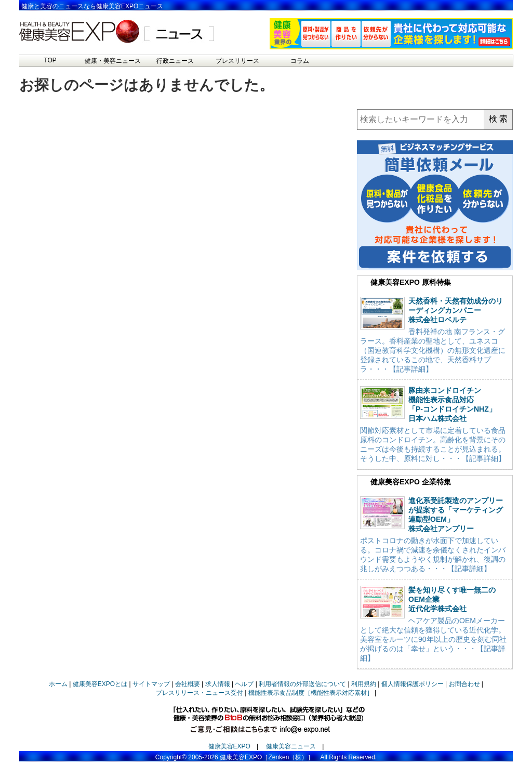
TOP (50, 60)
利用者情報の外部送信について (302, 684)
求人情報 (218, 684)
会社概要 (188, 684)
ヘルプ (244, 684)
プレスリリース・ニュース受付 (199, 693)
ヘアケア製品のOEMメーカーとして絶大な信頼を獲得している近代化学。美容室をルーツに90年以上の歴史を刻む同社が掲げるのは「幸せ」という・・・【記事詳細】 (433, 639)
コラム (300, 61)
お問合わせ (464, 684)
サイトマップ (151, 684)
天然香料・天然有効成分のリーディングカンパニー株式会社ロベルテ (456, 310)
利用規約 (364, 684)
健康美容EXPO (229, 746)
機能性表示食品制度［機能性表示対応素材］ (311, 693)
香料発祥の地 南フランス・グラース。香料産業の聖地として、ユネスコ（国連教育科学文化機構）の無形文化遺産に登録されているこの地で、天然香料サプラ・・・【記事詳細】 (433, 350)
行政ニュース (175, 61)
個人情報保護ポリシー (413, 684)
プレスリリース (237, 61)
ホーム (58, 684)
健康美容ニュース (291, 746)
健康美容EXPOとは (100, 684)
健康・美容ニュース (113, 61)
